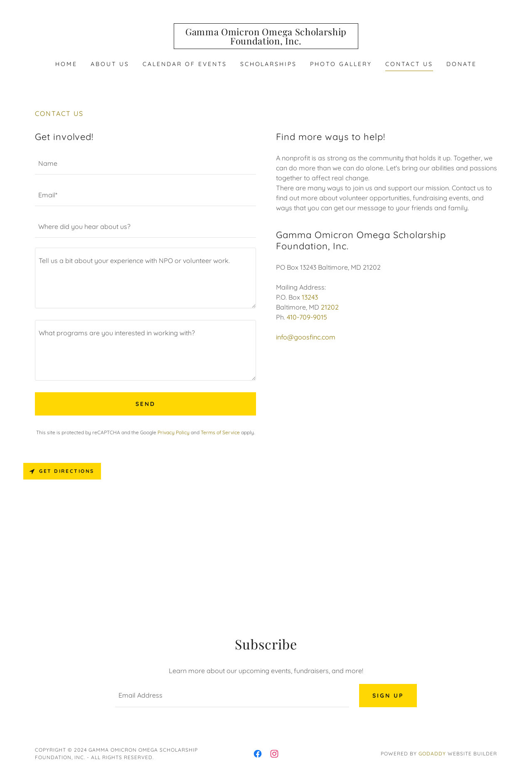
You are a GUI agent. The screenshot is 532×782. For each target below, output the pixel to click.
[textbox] (145, 164)
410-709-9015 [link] (307, 317)
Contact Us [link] (409, 64)
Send (145, 404)
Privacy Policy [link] (174, 432)
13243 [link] (310, 297)
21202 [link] (330, 307)
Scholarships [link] (269, 64)
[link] (266, 42)
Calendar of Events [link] (185, 64)
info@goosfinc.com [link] (306, 337)
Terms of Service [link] (220, 432)
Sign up (388, 696)
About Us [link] (110, 64)
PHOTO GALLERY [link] (341, 64)
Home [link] (66, 64)
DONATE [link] (462, 64)
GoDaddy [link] (432, 754)
